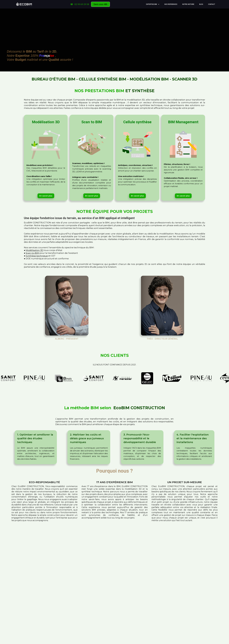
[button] (153, 4)
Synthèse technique (37, 256)
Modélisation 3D (34, 250)
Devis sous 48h (100, 4)
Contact (212, 4)
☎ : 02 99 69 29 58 (80, 4)
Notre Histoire (188, 4)
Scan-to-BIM (32, 253)
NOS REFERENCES (171, 4)
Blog (201, 4)
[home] (24, 4)
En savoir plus (46, 194)
